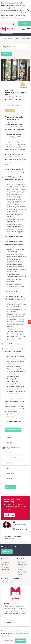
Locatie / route (11, 463)
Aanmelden (7, 551)
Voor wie (9, 443)
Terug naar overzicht (8, 39)
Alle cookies (20, 641)
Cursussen (5, 564)
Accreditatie (10, 473)
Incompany (10, 478)
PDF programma (14, 430)
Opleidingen (6, 569)
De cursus (9, 438)
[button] (27, 46)
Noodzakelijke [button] (9, 641)
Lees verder (22, 18)
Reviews (9, 468)
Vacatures (21, 574)
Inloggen (24, 23)
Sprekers (9, 453)
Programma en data (12, 448)
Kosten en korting (12, 458)
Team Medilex (22, 572)
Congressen (6, 562)
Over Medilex (21, 562)
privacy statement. (7, 636)
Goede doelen (22, 564)
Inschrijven (7, 54)
